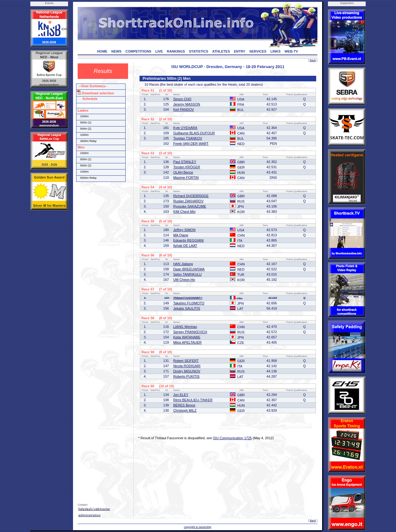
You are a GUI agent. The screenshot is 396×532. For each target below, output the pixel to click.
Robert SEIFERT (186, 361)
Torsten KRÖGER (187, 167)
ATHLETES (221, 51)
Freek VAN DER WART (191, 144)
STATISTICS (199, 51)
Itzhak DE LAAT (185, 246)
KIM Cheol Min (184, 212)
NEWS (116, 51)
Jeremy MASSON (187, 104)
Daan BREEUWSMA (189, 269)
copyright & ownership (198, 527)
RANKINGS (176, 51)
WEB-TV (291, 51)
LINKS (275, 51)
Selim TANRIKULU (187, 274)
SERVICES (258, 51)
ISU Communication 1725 (232, 438)
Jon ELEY (181, 395)
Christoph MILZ (185, 410)
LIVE (159, 51)
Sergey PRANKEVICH (190, 332)
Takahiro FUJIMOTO (189, 303)
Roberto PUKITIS (186, 376)
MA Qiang (181, 235)
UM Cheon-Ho (184, 280)
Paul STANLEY (185, 162)
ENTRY (240, 51)
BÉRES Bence (184, 405)
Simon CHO (182, 99)
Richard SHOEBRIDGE (191, 196)
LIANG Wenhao (185, 327)
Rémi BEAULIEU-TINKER (193, 400)
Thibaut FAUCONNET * (188, 298)
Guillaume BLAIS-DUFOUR (194, 133)
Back (313, 60)
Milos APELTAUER (187, 342)
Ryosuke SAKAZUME (190, 206)
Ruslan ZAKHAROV (188, 201)
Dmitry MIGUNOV (187, 371)
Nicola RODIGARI (187, 366)
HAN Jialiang (183, 264)
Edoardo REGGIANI (188, 240)
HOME (102, 51)
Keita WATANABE (187, 337)
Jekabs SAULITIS (187, 308)
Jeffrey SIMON (184, 230)
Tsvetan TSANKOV (188, 138)
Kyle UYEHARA (185, 128)
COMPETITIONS (138, 51)
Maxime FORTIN (186, 178)
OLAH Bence (183, 172)
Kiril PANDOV (184, 109)
